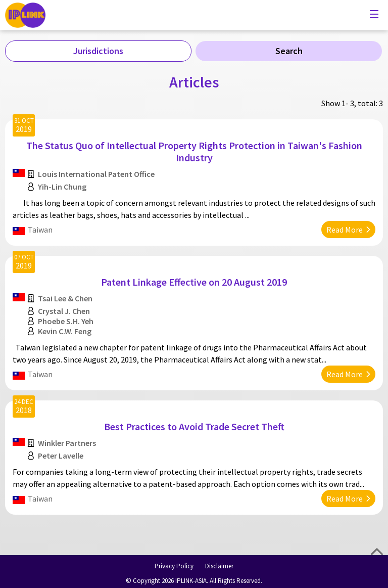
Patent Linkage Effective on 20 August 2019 (194, 282)
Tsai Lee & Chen (65, 298)
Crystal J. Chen (64, 311)
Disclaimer (219, 566)
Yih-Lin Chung (62, 187)
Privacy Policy (174, 566)
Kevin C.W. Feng (65, 331)
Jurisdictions (98, 51)
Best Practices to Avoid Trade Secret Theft (194, 426)
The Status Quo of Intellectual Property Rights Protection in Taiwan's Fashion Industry (194, 151)
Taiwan (40, 230)
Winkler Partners (67, 443)
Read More (345, 230)
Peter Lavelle (61, 456)
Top (377, 552)
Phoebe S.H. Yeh (66, 321)
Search (289, 51)
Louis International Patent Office (96, 174)
